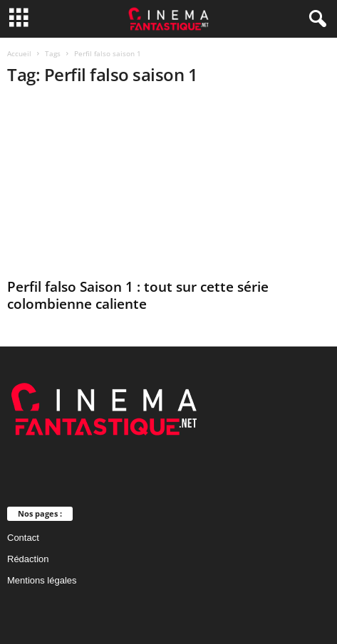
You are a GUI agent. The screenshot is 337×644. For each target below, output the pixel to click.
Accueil (19, 53)
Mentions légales (42, 580)
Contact (23, 538)
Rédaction (28, 559)
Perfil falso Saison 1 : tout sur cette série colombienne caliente (138, 295)
